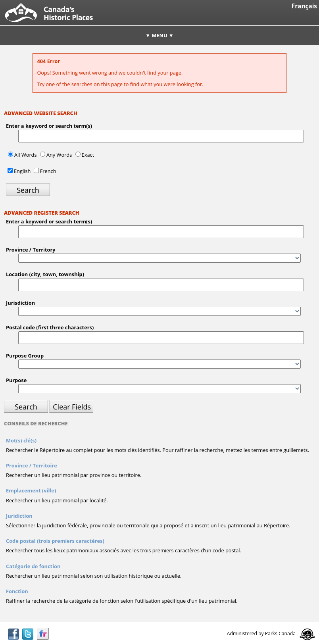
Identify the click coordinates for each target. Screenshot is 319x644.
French (48, 171)
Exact (88, 155)
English (22, 171)
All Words (26, 155)
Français (304, 6)
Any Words (59, 155)
